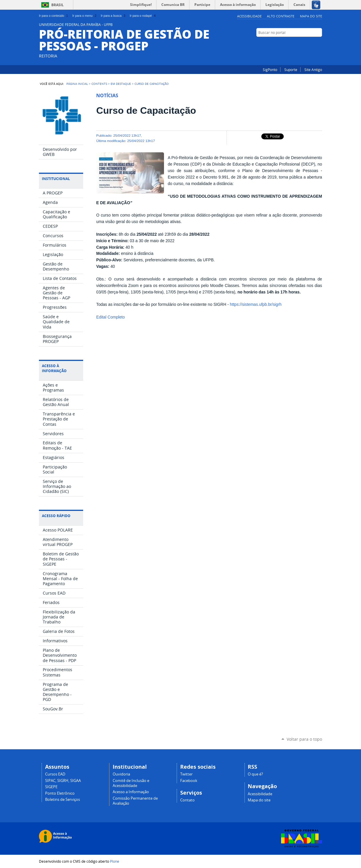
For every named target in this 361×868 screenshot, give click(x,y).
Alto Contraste (281, 16)
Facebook (319, 44)
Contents (99, 84)
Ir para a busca (114, 16)
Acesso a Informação (131, 792)
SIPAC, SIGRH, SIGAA (63, 781)
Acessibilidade (249, 16)
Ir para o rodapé (143, 16)
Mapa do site (311, 16)
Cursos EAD (55, 774)
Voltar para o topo (304, 739)
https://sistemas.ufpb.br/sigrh (256, 305)
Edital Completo (110, 317)
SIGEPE (51, 787)
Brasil (58, 5)
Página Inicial (77, 84)
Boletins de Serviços (63, 799)
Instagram (312, 44)
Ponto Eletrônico (60, 793)
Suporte (291, 70)
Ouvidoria (121, 774)
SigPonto (270, 70)
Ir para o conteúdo (54, 16)
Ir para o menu (85, 16)
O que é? (255, 774)
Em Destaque (121, 84)
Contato (187, 800)
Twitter (186, 774)
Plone (115, 861)
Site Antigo (313, 70)
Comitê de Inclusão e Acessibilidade (131, 783)
